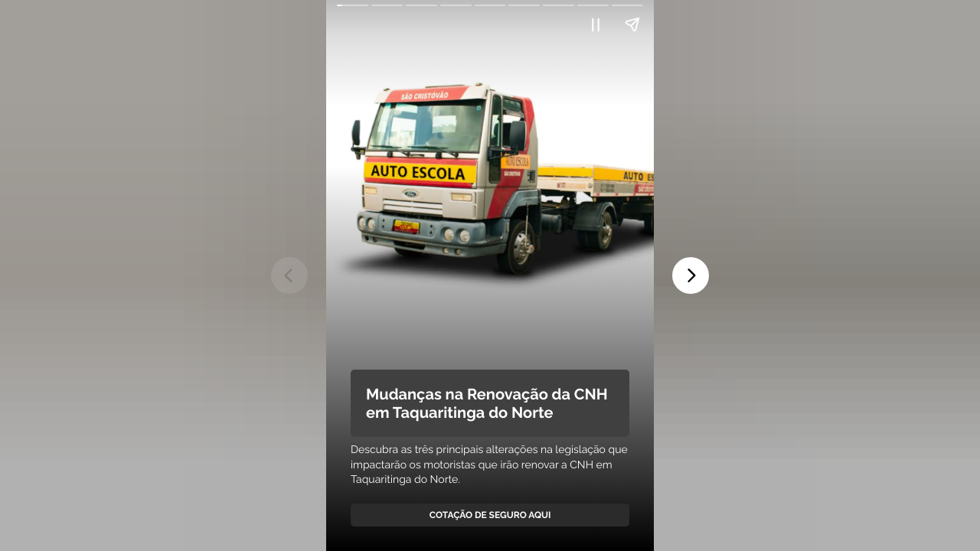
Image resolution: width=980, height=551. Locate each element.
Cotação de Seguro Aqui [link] (490, 515)
